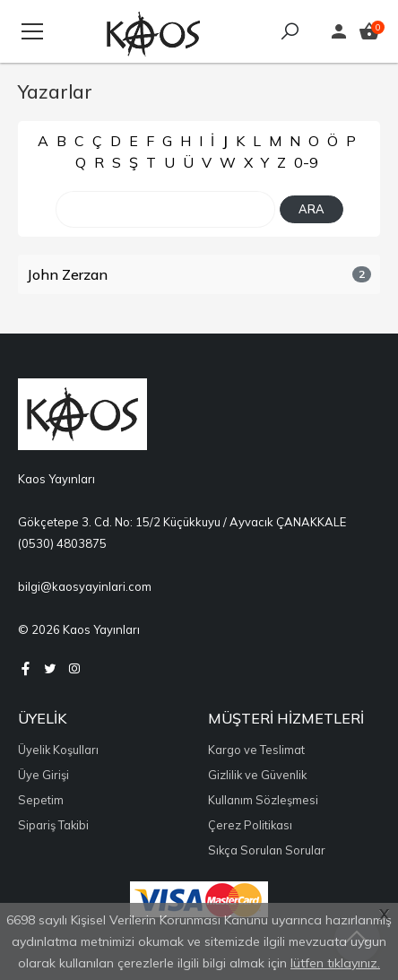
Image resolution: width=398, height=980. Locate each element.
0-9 (306, 162)
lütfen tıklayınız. (335, 963)
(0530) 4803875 (62, 543)
